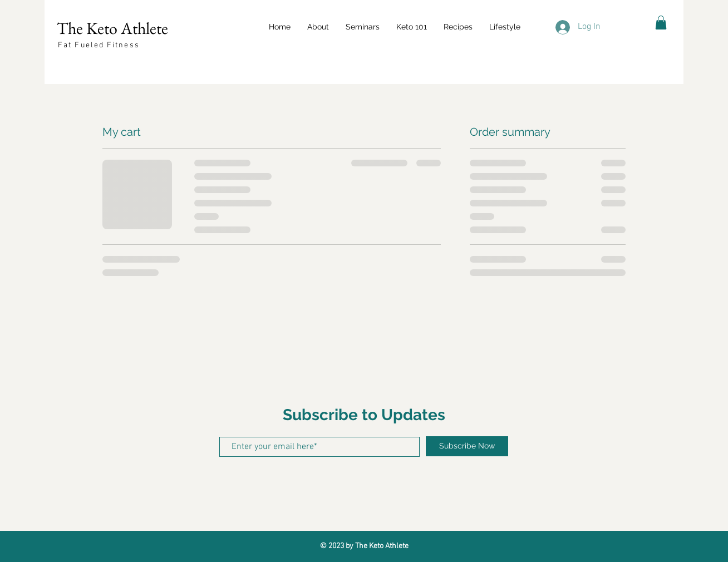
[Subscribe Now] (467, 446)
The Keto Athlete (112, 28)
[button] (363, 27)
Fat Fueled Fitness (99, 45)
